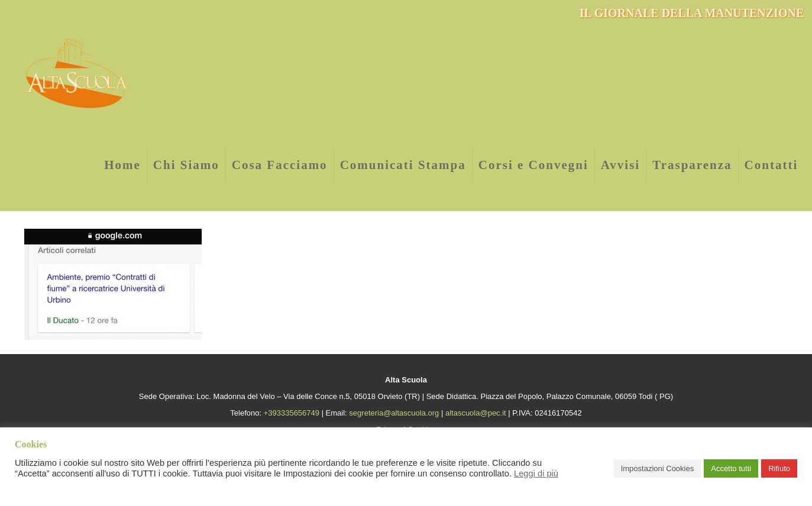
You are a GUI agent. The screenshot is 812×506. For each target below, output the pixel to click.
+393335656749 (292, 413)
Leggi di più (536, 473)
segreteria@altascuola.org (394, 413)
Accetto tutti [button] (731, 468)
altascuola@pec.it (476, 413)
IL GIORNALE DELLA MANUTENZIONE (692, 13)
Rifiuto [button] (779, 468)
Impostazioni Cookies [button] (658, 468)
